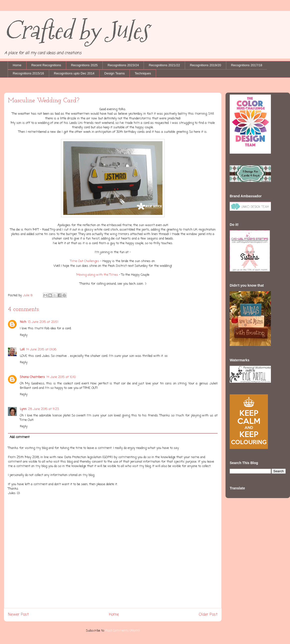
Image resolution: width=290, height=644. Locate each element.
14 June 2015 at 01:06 (41, 350)
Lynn (23, 409)
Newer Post (18, 615)
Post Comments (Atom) (123, 631)
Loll (22, 350)
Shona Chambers (32, 377)
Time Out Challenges (85, 261)
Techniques (143, 73)
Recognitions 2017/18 (247, 65)
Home (17, 65)
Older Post (208, 615)
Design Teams (115, 73)
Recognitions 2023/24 (123, 65)
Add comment (20, 437)
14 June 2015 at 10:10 (61, 377)
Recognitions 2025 (84, 65)
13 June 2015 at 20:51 (43, 322)
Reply (24, 335)
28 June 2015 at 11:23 (43, 409)
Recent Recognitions (46, 65)
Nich (23, 322)
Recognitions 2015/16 (29, 73)
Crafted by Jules (76, 30)
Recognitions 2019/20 (205, 65)
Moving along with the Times (97, 275)
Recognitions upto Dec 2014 (74, 73)
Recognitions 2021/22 (164, 65)
